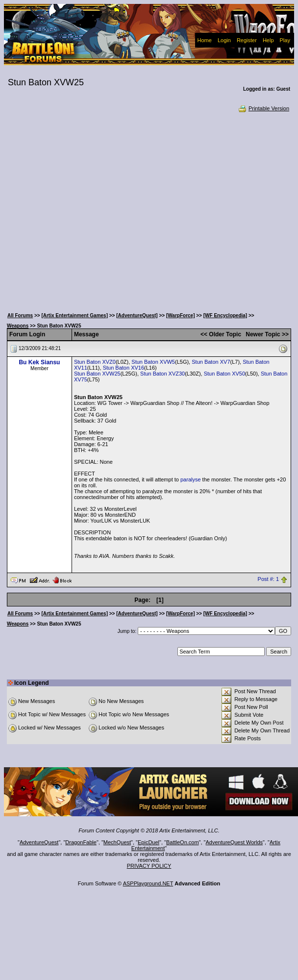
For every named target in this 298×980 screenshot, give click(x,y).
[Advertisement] (95, 210)
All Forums (20, 315)
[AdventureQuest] (137, 315)
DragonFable (81, 842)
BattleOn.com (183, 842)
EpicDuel (149, 842)
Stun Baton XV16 (124, 368)
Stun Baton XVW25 (97, 374)
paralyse (191, 479)
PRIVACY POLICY (149, 866)
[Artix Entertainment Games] (74, 315)
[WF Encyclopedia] (225, 315)
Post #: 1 (268, 579)
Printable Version (263, 108)
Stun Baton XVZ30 (162, 374)
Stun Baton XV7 (211, 362)
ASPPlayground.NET (148, 883)
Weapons (18, 326)
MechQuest (117, 842)
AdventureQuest (39, 842)
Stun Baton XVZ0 (95, 362)
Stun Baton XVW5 (153, 362)
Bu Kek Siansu (39, 362)
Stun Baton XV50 (224, 374)
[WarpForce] (181, 315)
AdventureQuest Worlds (235, 842)
